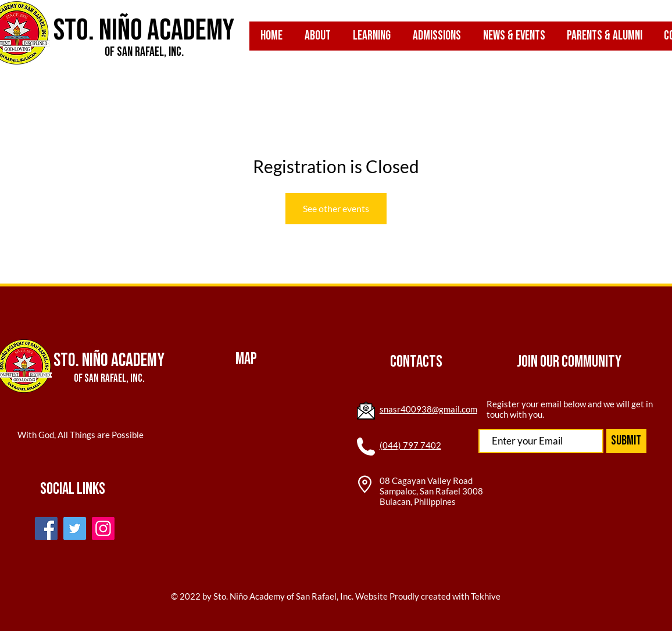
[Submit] (626, 441)
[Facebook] (46, 528)
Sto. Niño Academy (144, 31)
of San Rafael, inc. (144, 52)
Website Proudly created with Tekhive (427, 596)
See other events (336, 208)
